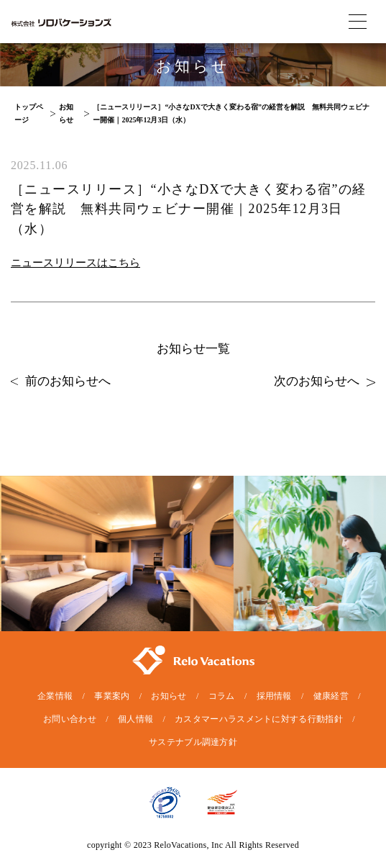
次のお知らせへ (325, 381)
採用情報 (274, 696)
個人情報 (135, 719)
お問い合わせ (70, 719)
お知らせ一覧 (193, 349)
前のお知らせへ (61, 381)
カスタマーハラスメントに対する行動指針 (259, 719)
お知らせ (169, 696)
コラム (222, 696)
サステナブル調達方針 (193, 742)
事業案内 (112, 696)
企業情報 (55, 696)
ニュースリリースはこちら (75, 263)
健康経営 (331, 696)
